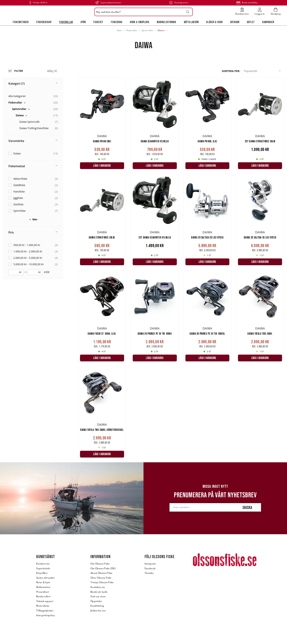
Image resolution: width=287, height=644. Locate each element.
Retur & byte (43, 582)
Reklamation (43, 587)
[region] (40, 263)
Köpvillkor (42, 573)
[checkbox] (33, 102)
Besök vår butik (99, 592)
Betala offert (43, 596)
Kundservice (43, 564)
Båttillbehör (191, 22)
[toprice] (34, 272)
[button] (263, 71)
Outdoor (235, 22)
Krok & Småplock (140, 22)
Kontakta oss (98, 587)
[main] (181, 270)
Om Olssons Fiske (100, 564)
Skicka (247, 507)
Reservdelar (43, 606)
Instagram (150, 564)
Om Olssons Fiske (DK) (103, 568)
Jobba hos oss (98, 611)
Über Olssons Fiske (101, 578)
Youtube (149, 573)
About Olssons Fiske (101, 573)
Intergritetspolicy (46, 615)
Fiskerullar (66, 22)
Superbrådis (43, 568)
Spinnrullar (147, 30)
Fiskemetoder (21, 22)
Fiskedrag (117, 22)
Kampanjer (268, 22)
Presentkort (43, 592)
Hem (120, 30)
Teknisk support (45, 601)
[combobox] (143, 12)
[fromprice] (15, 272)
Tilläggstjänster (45, 611)
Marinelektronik (167, 22)
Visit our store (98, 596)
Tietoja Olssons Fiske (102, 582)
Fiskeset (98, 22)
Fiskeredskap (44, 22)
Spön (83, 22)
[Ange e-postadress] (202, 507)
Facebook (150, 568)
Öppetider (96, 601)
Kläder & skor (214, 22)
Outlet (251, 22)
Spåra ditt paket (45, 578)
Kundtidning (97, 606)
